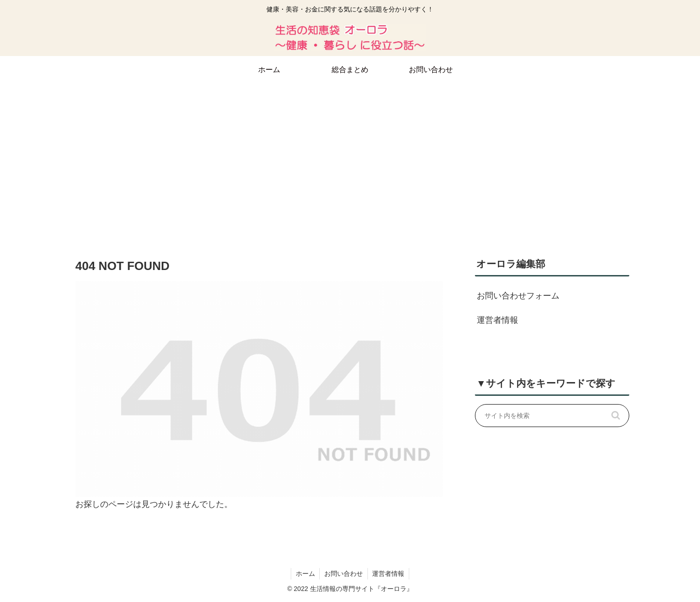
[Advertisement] (350, 159)
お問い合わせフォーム (518, 296)
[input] (552, 416)
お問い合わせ (344, 574)
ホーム (305, 574)
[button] (615, 416)
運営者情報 (497, 320)
